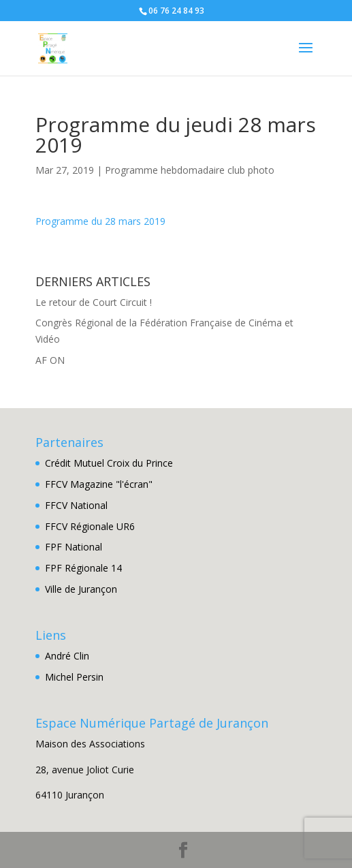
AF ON (50, 360)
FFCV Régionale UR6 (90, 526)
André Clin (67, 656)
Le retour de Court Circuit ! (94, 302)
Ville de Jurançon (81, 589)
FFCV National (76, 505)
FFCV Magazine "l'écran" (99, 484)
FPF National (74, 547)
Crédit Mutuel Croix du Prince (109, 463)
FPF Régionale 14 (83, 568)
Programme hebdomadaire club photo (190, 170)
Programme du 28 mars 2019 (100, 221)
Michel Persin (74, 677)
